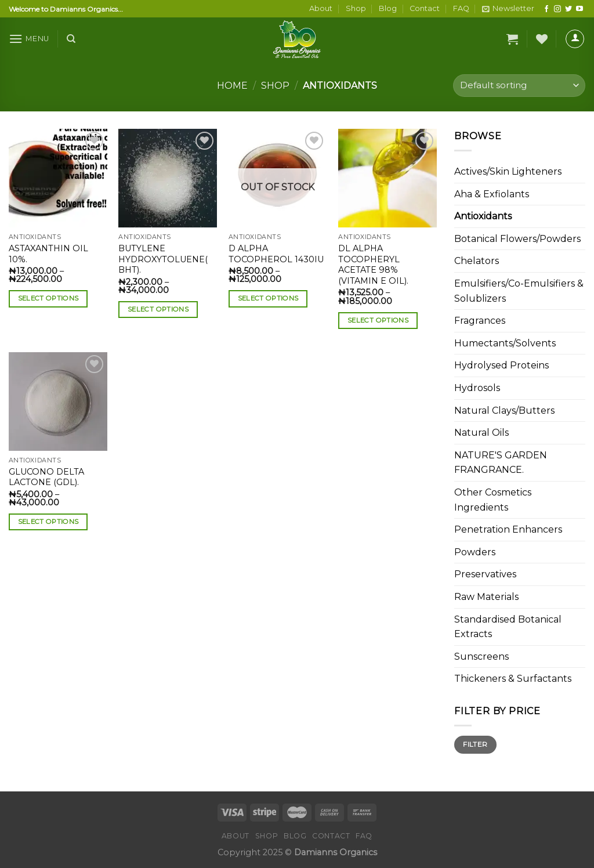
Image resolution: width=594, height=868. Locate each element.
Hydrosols (477, 388)
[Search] (71, 39)
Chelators (477, 261)
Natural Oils (481, 433)
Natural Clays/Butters (504, 411)
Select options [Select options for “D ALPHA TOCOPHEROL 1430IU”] (268, 298)
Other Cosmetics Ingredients (493, 500)
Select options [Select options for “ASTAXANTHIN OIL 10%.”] (48, 298)
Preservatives (485, 574)
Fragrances (480, 321)
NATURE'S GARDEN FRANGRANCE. (501, 463)
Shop (356, 8)
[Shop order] (519, 86)
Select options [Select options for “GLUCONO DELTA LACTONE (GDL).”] (48, 522)
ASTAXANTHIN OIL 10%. (48, 254)
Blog (388, 8)
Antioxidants (483, 216)
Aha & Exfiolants (492, 194)
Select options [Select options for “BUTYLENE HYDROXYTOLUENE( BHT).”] (158, 309)
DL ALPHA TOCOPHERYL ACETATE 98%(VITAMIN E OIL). (373, 265)
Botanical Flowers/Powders (517, 239)
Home (232, 86)
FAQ (461, 8)
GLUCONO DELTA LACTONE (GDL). (46, 477)
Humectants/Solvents (505, 343)
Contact (425, 8)
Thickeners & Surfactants (513, 679)
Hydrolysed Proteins (501, 365)
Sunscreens (481, 657)
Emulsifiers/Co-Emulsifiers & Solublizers (519, 291)
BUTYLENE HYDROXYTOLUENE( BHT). (163, 259)
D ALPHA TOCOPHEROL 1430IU (276, 254)
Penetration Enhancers (508, 529)
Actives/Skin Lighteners (508, 171)
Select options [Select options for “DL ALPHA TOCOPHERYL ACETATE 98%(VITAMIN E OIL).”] (378, 320)
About (321, 8)
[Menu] (29, 39)
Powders (475, 552)
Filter (475, 744)
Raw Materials (486, 597)
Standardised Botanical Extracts (508, 627)
